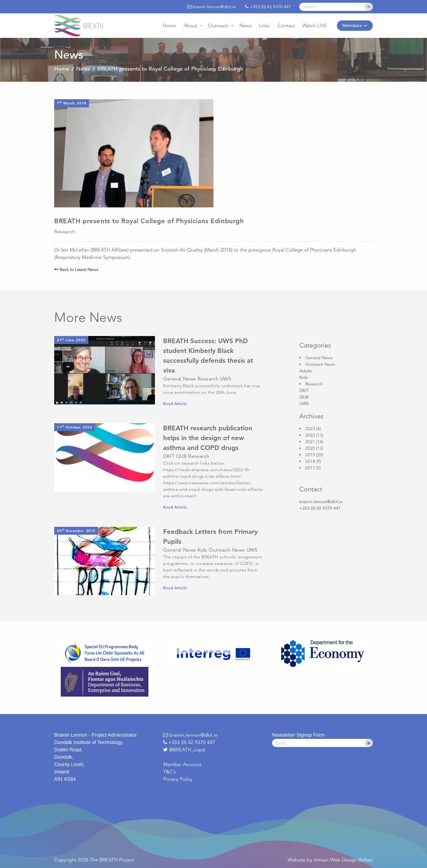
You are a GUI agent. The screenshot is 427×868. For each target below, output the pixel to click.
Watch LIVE (315, 26)
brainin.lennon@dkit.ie (321, 502)
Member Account (182, 764)
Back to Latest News (76, 270)
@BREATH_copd (187, 750)
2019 (310, 455)
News (245, 26)
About (190, 26)
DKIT (304, 391)
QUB (304, 397)
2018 (310, 461)
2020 (310, 448)
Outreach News (320, 364)
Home (169, 26)
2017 (310, 468)
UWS (304, 404)
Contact (286, 26)
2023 (310, 429)
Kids (304, 377)
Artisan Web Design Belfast (343, 860)
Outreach (218, 26)
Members (352, 26)
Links (264, 26)
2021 (310, 442)
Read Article (175, 404)
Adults (306, 371)
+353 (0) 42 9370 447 (189, 742)
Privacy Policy (178, 779)
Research (314, 384)
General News (319, 358)
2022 (310, 435)
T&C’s (170, 772)
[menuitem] (169, 26)
